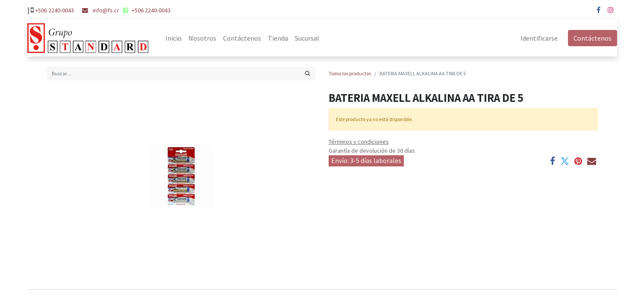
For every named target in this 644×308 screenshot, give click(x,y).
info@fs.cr (106, 10)
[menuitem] (173, 38)
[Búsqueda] (308, 74)
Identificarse (539, 38)
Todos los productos (350, 73)
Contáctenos (593, 38)
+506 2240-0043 (54, 10)
